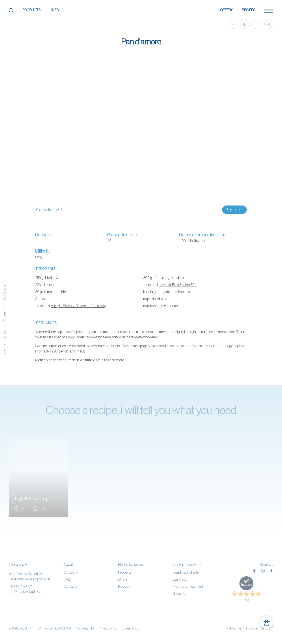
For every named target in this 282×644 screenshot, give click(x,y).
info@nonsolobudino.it (25, 591)
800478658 (23, 586)
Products (32, 10)
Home (4, 353)
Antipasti (4, 316)
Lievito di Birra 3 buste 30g (178, 285)
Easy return (181, 579)
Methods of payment (188, 586)
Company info (85, 628)
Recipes (249, 10)
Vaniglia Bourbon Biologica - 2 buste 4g (79, 306)
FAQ (67, 579)
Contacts (70, 586)
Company (71, 572)
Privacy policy (108, 628)
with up (235, 628)
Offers (227, 10)
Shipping (179, 593)
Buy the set (234, 210)
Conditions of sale (186, 572)
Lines (54, 10)
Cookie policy (130, 628)
